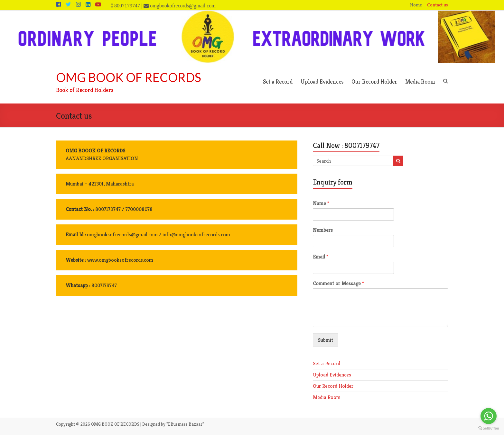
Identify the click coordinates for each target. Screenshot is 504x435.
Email (321, 257)
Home (416, 5)
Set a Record (278, 82)
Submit (326, 340)
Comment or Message (338, 284)
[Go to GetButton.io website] (489, 428)
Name (321, 204)
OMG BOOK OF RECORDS (129, 77)
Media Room (420, 82)
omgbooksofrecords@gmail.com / (124, 235)
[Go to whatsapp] (489, 416)
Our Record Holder (374, 82)
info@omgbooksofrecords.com (196, 235)
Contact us (438, 5)
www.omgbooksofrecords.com (120, 260)
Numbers (323, 230)
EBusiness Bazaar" (186, 424)
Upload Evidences (322, 82)
